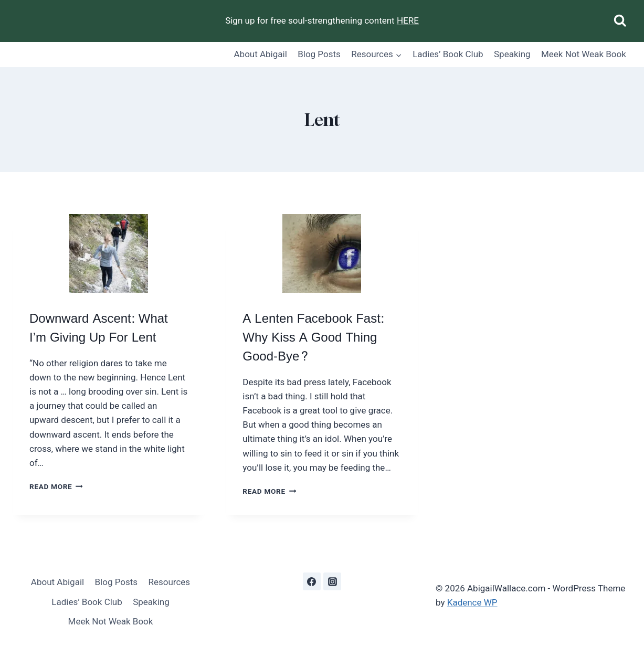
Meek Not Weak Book (584, 54)
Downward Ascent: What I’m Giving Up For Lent (99, 328)
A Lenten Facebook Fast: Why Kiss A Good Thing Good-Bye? (313, 338)
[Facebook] (312, 581)
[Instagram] (332, 581)
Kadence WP (472, 602)
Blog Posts (319, 54)
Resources (170, 582)
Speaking (512, 54)
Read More (56, 486)
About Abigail (261, 54)
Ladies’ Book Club (448, 54)
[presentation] (109, 253)
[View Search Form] (620, 21)
